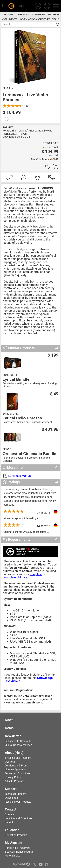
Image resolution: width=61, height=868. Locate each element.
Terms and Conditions (17, 773)
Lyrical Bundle (16, 379)
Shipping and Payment (18, 758)
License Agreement (16, 769)
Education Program (16, 835)
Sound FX (54, 14)
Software (38, 14)
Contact (9, 814)
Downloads (11, 798)
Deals (56, 19)
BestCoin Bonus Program (20, 852)
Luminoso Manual (20, 476)
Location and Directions (18, 818)
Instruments (9, 19)
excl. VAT (53, 156)
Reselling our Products (18, 802)
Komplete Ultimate (15, 577)
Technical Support (15, 794)
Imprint (9, 822)
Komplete (36, 574)
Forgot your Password (18, 848)
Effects (23, 14)
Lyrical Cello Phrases (22, 418)
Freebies (45, 19)
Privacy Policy (13, 777)
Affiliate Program (14, 781)
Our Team (11, 762)
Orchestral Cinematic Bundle (29, 454)
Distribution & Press (16, 766)
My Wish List (12, 856)
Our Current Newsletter (18, 745)
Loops (23, 19)
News (9, 720)
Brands (8, 14)
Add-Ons (33, 19)
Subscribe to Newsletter (19, 741)
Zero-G (8, 88)
